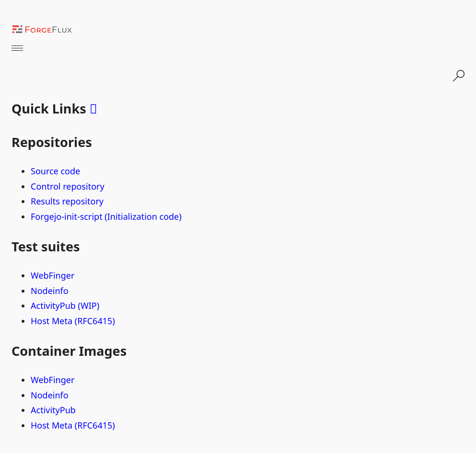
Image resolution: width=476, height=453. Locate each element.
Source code (55, 171)
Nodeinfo (50, 291)
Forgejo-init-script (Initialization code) (106, 216)
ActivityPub (53, 410)
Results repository (67, 201)
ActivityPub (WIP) (65, 306)
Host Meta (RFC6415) (73, 321)
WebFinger (52, 275)
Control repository (68, 186)
